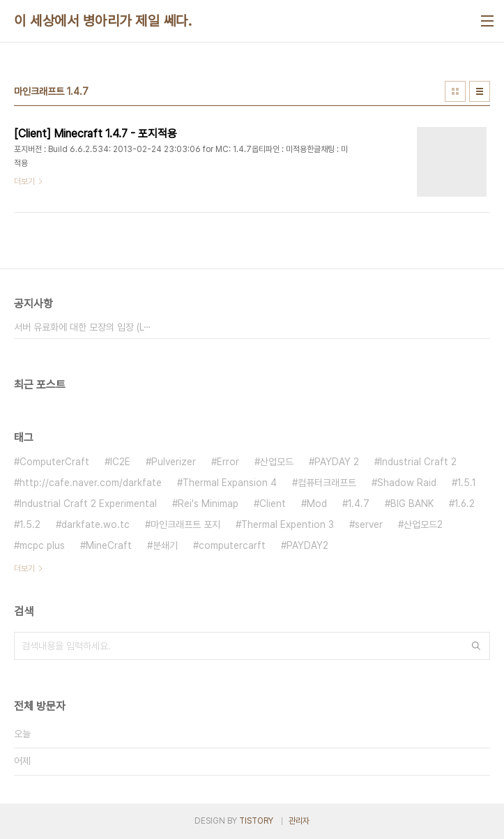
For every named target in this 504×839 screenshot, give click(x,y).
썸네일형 (455, 91)
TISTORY (256, 821)
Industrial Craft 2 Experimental (88, 504)
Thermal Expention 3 (288, 524)
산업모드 (277, 462)
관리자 (299, 821)
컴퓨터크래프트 (327, 483)
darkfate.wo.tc (96, 524)
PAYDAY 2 (337, 462)
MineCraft (109, 545)
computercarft (232, 545)
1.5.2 (30, 524)
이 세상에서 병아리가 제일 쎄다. (103, 21)
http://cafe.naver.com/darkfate (91, 483)
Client (273, 504)
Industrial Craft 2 (418, 462)
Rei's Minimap (208, 504)
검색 (476, 646)
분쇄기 (165, 545)
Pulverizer (174, 462)
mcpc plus (42, 545)
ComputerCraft (54, 462)
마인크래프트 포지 (185, 524)
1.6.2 (465, 504)
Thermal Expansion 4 (230, 483)
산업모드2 (423, 524)
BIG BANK (412, 504)
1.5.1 (467, 483)
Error (228, 462)
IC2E (120, 462)
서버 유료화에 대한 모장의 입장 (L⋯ (83, 327)
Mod (317, 504)
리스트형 (480, 91)
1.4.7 (359, 504)
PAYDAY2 (307, 545)
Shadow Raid (407, 483)
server (369, 524)
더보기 (24, 568)
